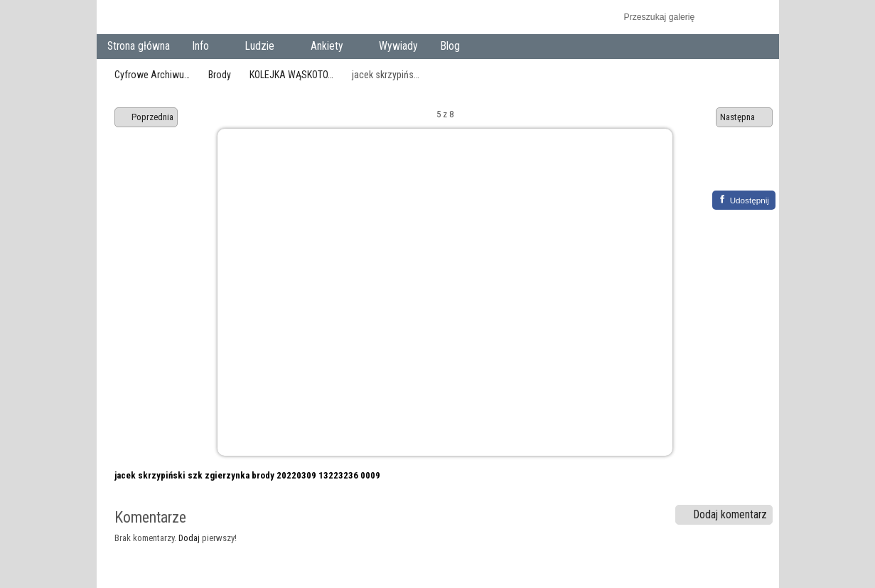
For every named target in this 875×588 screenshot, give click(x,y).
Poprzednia (146, 117)
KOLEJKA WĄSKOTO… (291, 75)
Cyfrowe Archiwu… (152, 75)
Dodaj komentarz (724, 515)
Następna (744, 117)
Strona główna (139, 46)
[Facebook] (744, 200)
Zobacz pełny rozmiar (724, 169)
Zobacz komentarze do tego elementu (755, 169)
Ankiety (329, 47)
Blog (450, 46)
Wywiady (398, 46)
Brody (220, 75)
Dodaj (189, 538)
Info (204, 47)
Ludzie (262, 47)
